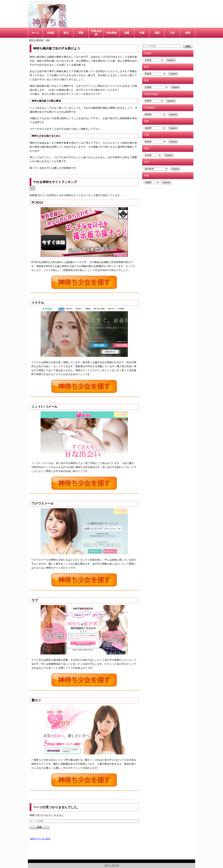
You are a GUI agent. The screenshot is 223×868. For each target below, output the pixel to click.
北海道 (51, 33)
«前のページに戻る (40, 839)
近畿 (127, 33)
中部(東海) (111, 33)
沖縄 (187, 33)
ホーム (36, 33)
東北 (66, 33)
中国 (142, 33)
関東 (81, 33)
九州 (172, 33)
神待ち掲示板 (112, 865)
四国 (157, 33)
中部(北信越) (96, 33)
